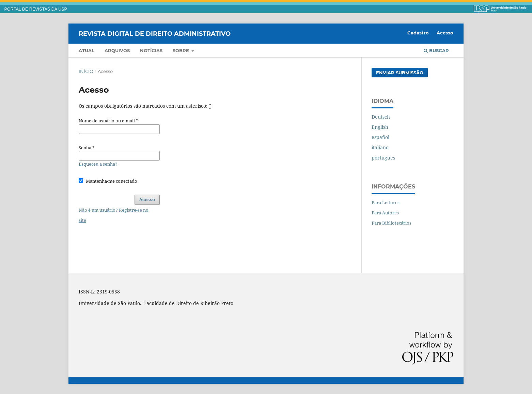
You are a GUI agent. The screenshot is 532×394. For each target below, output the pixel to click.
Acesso (445, 33)
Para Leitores (386, 202)
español (380, 137)
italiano (380, 147)
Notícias (151, 50)
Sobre (182, 50)
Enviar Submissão (400, 73)
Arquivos (117, 50)
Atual (87, 50)
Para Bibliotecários (392, 223)
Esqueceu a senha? (98, 164)
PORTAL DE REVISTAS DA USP (36, 9)
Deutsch (381, 117)
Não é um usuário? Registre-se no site (114, 215)
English (380, 127)
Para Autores (385, 213)
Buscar (436, 50)
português (383, 158)
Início (86, 71)
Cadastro (418, 33)
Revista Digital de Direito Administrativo (155, 33)
